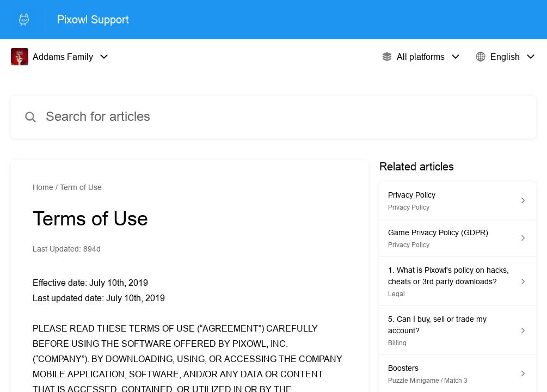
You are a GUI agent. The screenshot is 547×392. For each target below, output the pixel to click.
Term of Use (81, 187)
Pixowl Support (93, 19)
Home (43, 187)
